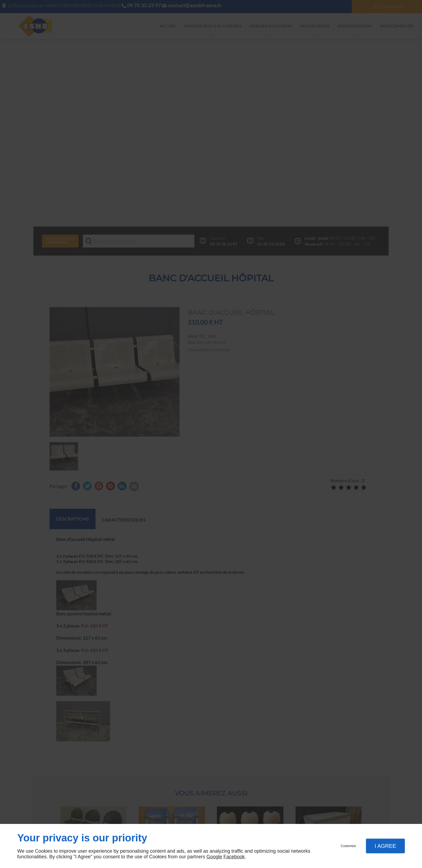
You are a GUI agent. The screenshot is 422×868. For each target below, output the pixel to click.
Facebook (234, 857)
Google (214, 857)
